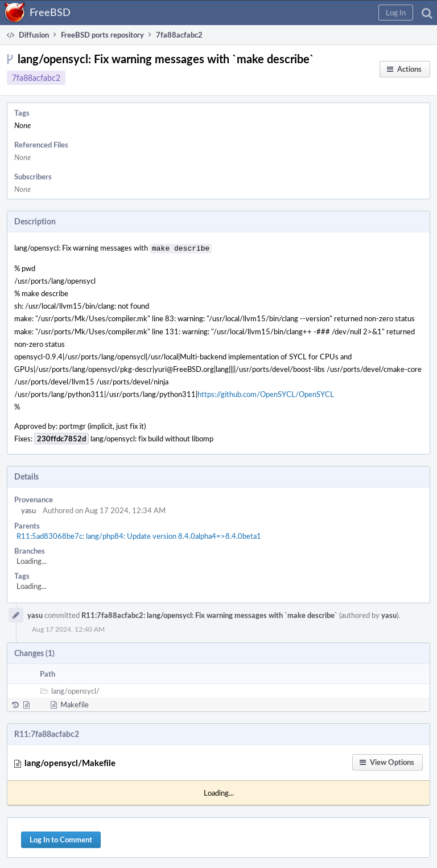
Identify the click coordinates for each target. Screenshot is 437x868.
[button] (396, 13)
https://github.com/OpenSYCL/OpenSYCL (266, 393)
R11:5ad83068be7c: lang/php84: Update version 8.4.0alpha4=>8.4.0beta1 (139, 535)
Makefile (75, 703)
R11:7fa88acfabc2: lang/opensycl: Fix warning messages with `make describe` (209, 614)
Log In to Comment (61, 838)
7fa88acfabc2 (36, 78)
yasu (28, 509)
